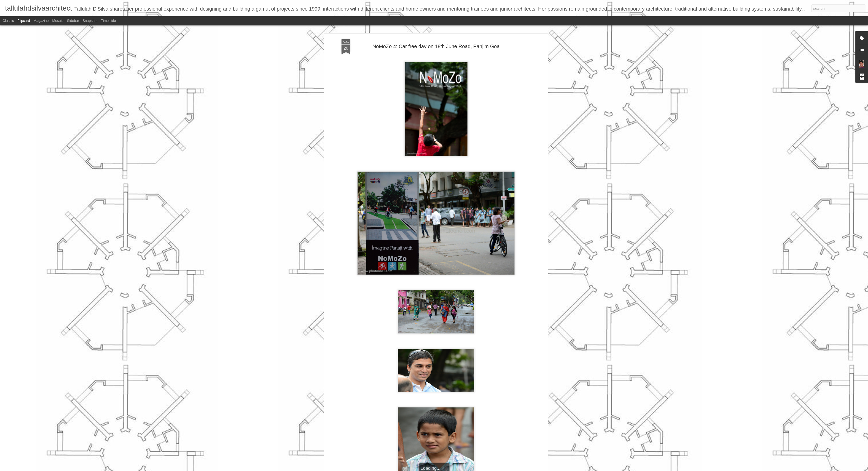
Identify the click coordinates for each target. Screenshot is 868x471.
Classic (8, 21)
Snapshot (90, 21)
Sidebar (73, 21)
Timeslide (108, 21)
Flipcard (24, 21)
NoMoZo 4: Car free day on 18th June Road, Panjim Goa (436, 46)
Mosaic (58, 21)
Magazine (41, 21)
